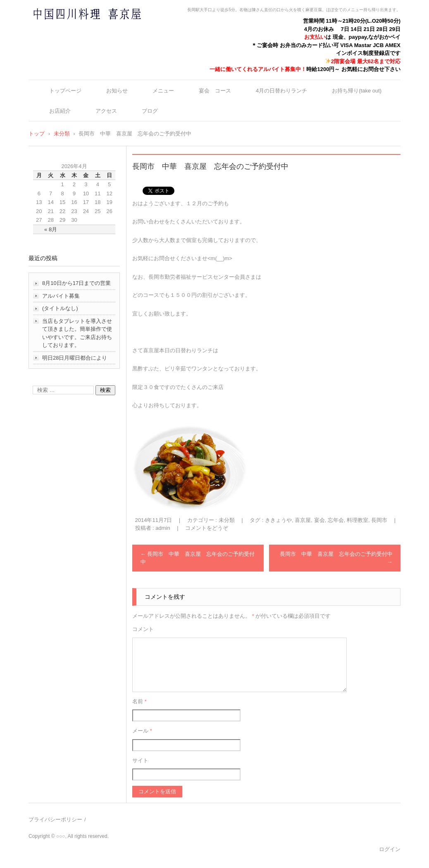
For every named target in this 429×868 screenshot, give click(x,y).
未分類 (227, 520)
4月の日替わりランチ (281, 91)
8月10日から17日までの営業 (76, 283)
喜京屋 (303, 520)
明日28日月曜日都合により (75, 358)
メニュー (163, 91)
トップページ (65, 91)
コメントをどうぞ (207, 528)
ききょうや (278, 520)
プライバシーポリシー (55, 819)
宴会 (319, 520)
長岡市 (379, 520)
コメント (143, 629)
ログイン (390, 849)
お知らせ (117, 91)
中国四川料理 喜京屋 (65, 30)
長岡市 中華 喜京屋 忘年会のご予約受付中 (198, 558)
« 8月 (51, 229)
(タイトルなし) (60, 308)
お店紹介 (60, 111)
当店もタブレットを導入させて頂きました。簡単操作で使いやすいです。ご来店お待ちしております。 (77, 333)
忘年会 (336, 520)
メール (142, 731)
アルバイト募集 (61, 296)
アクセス (106, 111)
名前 (139, 701)
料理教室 (357, 520)
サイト (140, 760)
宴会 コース (215, 91)
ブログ (150, 111)
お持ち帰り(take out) (357, 91)
